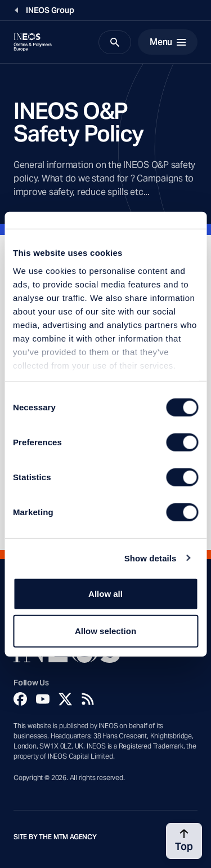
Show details (151, 558)
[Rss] (88, 699)
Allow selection (105, 630)
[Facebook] (20, 699)
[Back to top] (184, 841)
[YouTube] (43, 699)
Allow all (105, 594)
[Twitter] (65, 699)
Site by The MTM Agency (55, 837)
